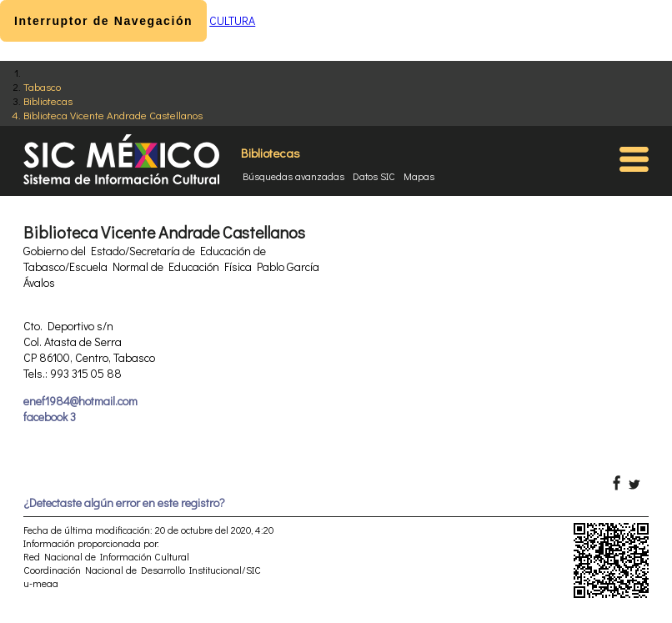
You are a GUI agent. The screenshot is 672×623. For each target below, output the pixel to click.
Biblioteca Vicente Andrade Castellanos (113, 115)
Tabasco (42, 86)
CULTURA (232, 20)
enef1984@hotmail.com (80, 401)
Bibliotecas (48, 100)
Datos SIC (374, 176)
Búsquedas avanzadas (293, 176)
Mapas (419, 176)
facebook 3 (50, 417)
